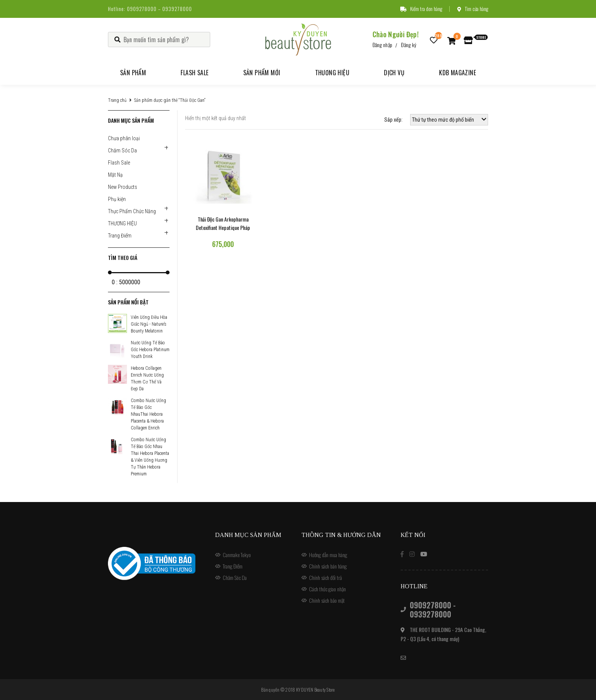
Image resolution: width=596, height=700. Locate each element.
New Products (123, 187)
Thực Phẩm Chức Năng (132, 211)
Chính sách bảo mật (327, 600)
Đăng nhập (383, 45)
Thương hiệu (332, 73)
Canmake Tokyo (237, 555)
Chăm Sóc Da (122, 150)
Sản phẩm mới (262, 73)
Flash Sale (194, 73)
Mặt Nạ (115, 175)
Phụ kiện (117, 199)
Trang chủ (117, 100)
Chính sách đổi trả (325, 577)
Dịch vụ (394, 73)
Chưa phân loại (124, 138)
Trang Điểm (120, 236)
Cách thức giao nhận (327, 589)
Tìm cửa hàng (473, 9)
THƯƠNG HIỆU (122, 223)
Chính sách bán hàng (328, 566)
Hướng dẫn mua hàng (328, 555)
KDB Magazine (457, 73)
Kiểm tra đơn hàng (421, 9)
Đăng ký (409, 45)
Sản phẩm (133, 73)
